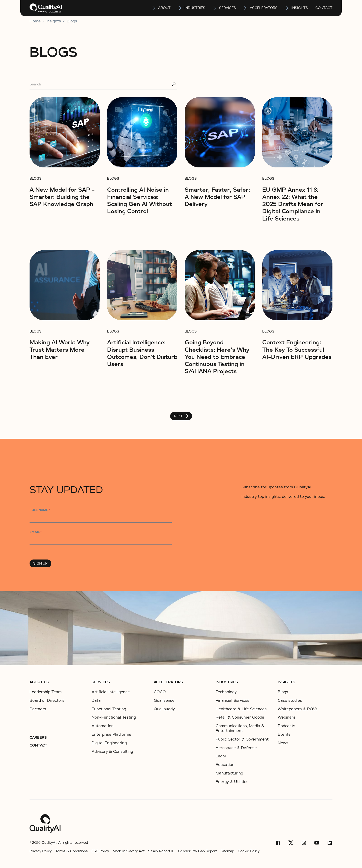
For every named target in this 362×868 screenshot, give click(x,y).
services (228, 8)
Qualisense (164, 700)
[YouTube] (317, 843)
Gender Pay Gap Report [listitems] (198, 851)
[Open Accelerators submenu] (246, 8)
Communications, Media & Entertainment (240, 728)
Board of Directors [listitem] (47, 701)
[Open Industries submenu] (180, 8)
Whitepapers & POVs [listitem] (298, 709)
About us (39, 682)
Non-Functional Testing (114, 717)
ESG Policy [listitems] (100, 851)
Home (35, 21)
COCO (160, 692)
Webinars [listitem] (287, 717)
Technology (226, 692)
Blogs (72, 21)
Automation (103, 726)
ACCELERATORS (168, 682)
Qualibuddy (164, 709)
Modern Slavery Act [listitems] (129, 851)
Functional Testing (109, 709)
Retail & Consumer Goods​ (240, 717)
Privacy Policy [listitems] (41, 851)
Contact (324, 8)
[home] (46, 8)
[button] (161, 8)
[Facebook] (278, 843)
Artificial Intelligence (111, 692)
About (164, 8)
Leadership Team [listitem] (46, 692)
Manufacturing (229, 773)
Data (96, 700)
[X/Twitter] (291, 843)
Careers (38, 738)
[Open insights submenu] (287, 8)
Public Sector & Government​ (242, 739)
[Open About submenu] (154, 8)
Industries (195, 8)
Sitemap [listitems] (227, 851)
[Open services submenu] (215, 8)
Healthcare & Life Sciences (241, 709)
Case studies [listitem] (290, 701)
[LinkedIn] (330, 843)
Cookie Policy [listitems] (249, 851)
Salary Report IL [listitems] (161, 851)
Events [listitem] (284, 735)
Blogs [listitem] (283, 692)
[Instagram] (304, 843)
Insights (287, 682)
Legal (221, 756)
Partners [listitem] (38, 709)
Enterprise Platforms (111, 734)
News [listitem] (283, 743)
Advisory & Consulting (112, 752)
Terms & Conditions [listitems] (72, 851)
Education (225, 765)
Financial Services (232, 700)
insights (300, 8)
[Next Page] (181, 416)
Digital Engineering (109, 743)
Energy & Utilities (232, 782)
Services (101, 682)
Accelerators (264, 8)
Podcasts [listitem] (287, 726)
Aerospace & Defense (236, 748)
